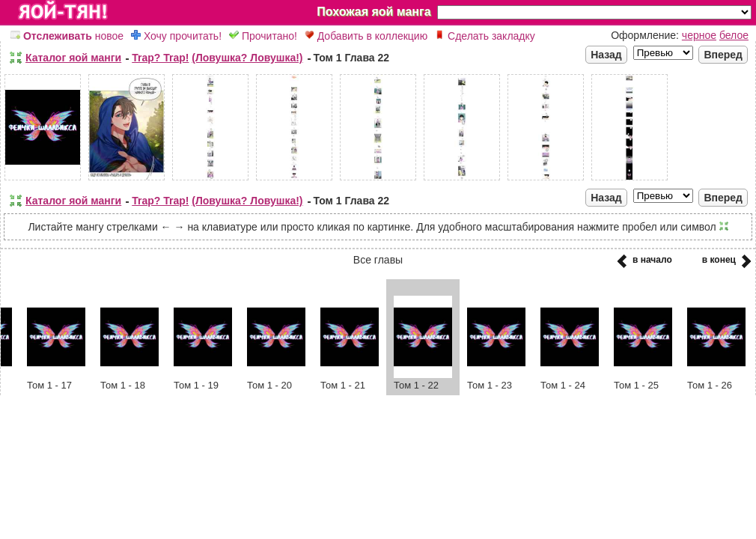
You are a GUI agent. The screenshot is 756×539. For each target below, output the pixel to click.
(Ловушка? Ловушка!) (247, 58)
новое (67, 36)
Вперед (723, 55)
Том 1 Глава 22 (352, 58)
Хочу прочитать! (176, 36)
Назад (606, 55)
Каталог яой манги (73, 58)
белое (734, 35)
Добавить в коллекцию (366, 36)
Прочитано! (263, 36)
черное (699, 35)
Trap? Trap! (160, 58)
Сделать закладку (485, 36)
